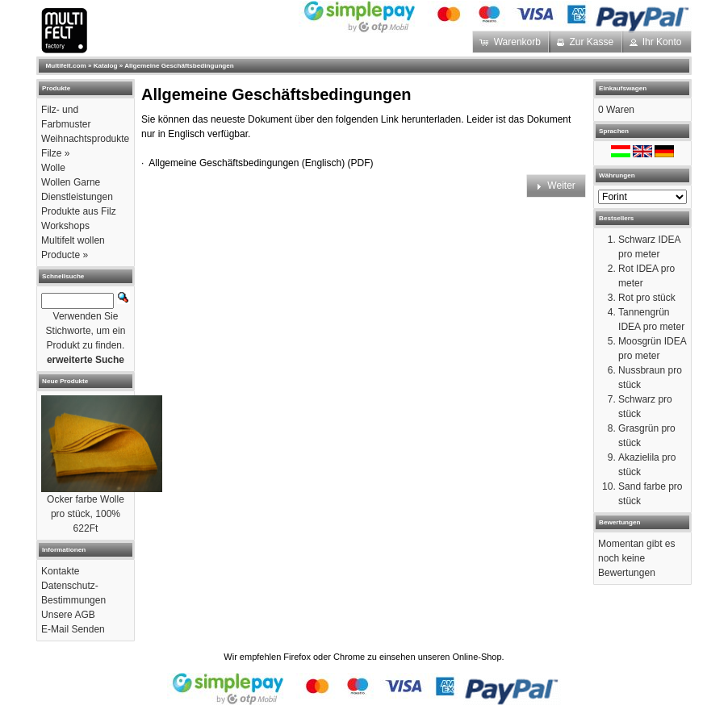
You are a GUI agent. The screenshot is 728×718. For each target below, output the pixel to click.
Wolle (53, 168)
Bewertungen (619, 522)
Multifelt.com (66, 66)
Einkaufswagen (623, 88)
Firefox (297, 657)
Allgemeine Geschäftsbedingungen (179, 66)
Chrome (349, 657)
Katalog (106, 66)
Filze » (55, 153)
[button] (511, 42)
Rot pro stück (647, 298)
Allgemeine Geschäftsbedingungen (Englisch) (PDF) (261, 163)
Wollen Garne (71, 182)
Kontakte (60, 571)
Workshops (65, 226)
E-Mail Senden (73, 629)
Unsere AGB (68, 615)
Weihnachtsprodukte (85, 139)
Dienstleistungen (77, 197)
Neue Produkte (65, 381)
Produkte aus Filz (79, 211)
